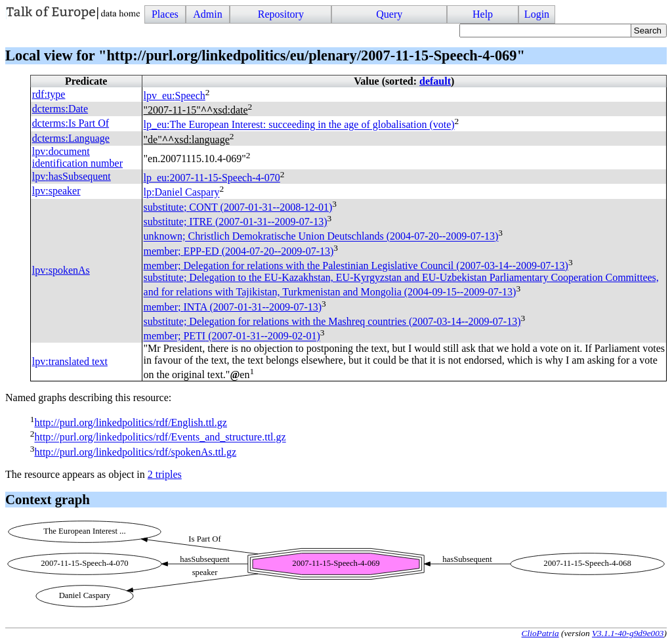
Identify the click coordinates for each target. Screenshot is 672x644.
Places (165, 14)
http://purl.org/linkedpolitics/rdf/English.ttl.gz (130, 422)
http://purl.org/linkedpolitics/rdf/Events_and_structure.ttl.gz (160, 438)
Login (537, 14)
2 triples (165, 474)
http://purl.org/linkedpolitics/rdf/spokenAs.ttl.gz (135, 452)
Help (483, 14)
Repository (281, 14)
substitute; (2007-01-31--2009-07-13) (236, 222)
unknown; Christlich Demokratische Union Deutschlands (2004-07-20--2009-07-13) (321, 237)
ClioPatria (540, 633)
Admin (207, 14)
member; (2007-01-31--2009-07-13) (233, 307)
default (435, 81)
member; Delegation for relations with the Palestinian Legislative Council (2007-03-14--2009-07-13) (356, 266)
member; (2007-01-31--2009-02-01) (232, 336)
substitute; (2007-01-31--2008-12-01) (238, 207)
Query (389, 14)
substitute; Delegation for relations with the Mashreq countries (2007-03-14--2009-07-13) (332, 321)
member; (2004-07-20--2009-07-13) (239, 251)
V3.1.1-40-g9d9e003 (628, 633)
